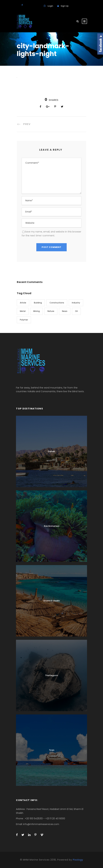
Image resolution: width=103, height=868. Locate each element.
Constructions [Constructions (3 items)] (57, 303)
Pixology (78, 860)
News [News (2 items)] (65, 311)
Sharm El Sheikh (51, 601)
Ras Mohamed (52, 526)
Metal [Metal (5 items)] (23, 311)
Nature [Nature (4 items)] (51, 311)
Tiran (52, 750)
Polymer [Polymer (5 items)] (24, 320)
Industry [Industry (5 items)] (76, 303)
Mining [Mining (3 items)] (36, 311)
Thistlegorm (51, 675)
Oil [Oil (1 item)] (76, 311)
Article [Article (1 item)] (23, 303)
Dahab (51, 451)
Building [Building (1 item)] (38, 303)
